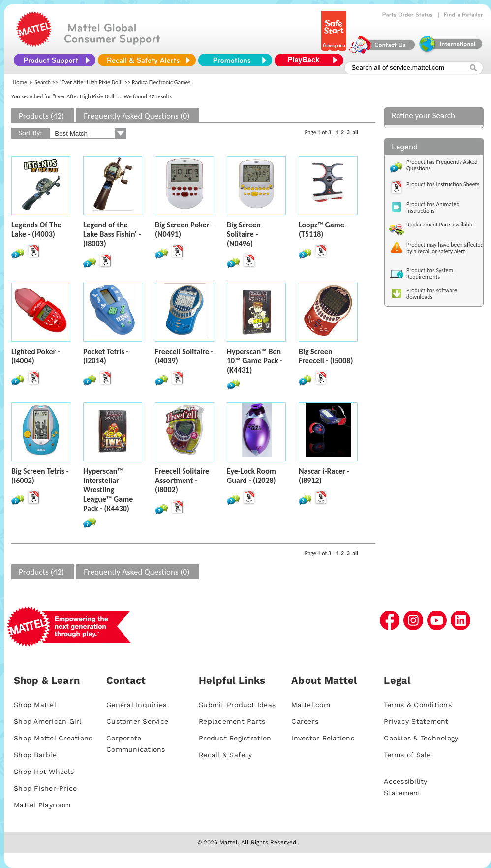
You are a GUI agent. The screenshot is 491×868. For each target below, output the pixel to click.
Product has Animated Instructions (433, 208)
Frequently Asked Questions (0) (137, 116)
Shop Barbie (35, 755)
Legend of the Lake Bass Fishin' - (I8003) (112, 234)
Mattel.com (311, 705)
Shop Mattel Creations (53, 738)
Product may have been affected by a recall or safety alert (445, 248)
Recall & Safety (225, 755)
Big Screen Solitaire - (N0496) (244, 234)
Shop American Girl (48, 721)
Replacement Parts (232, 721)
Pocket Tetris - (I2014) (106, 356)
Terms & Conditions (418, 705)
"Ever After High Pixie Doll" (92, 82)
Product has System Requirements (430, 273)
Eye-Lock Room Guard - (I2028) (251, 476)
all (355, 132)
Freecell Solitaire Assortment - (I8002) (182, 480)
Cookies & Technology (421, 738)
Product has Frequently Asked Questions (442, 165)
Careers (305, 721)
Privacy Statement (416, 721)
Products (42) (41, 116)
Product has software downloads (432, 294)
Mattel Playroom (42, 805)
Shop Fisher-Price (45, 788)
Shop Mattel (35, 705)
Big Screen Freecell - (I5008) (326, 356)
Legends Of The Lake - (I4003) (36, 229)
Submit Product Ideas (237, 705)
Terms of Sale (407, 755)
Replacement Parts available (440, 225)
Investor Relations (323, 738)
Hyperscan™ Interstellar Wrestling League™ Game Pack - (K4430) (108, 490)
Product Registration (235, 738)
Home (20, 82)
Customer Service (137, 721)
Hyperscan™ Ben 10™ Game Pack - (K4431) (255, 361)
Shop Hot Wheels (44, 772)
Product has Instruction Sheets (443, 184)
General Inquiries (136, 705)
